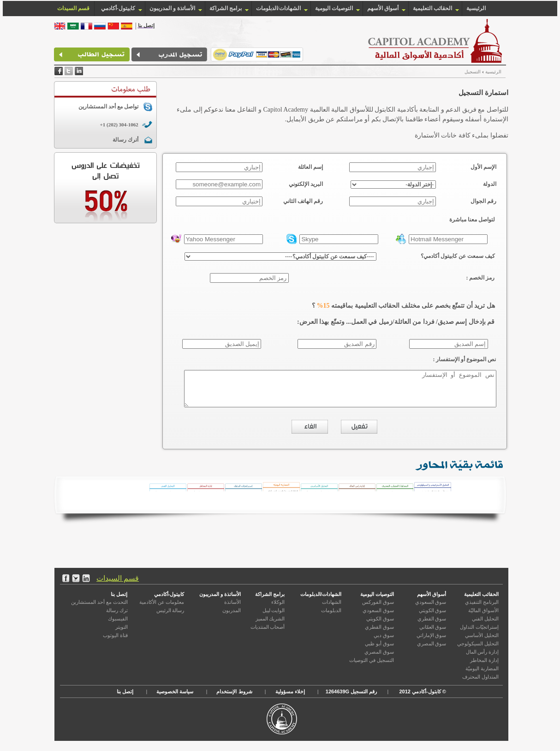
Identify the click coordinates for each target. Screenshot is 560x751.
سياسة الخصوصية (175, 698)
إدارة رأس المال (483, 659)
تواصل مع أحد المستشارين (95, 107)
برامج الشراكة (226, 8)
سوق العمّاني (433, 634)
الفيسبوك (118, 626)
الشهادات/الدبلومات (278, 8)
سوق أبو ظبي (379, 650)
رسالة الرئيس (170, 617)
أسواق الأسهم (383, 8)
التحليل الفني (485, 626)
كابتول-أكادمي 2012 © (422, 698)
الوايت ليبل (274, 617)
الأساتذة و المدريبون (172, 8)
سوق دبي (384, 642)
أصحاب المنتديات (268, 634)
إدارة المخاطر (484, 667)
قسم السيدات (118, 585)
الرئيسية (476, 8)
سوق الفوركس (378, 609)
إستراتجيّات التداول (479, 634)
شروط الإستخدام (234, 698)
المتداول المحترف (480, 684)
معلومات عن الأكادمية (162, 609)
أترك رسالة (112, 140)
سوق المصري (432, 650)
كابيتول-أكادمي (169, 601)
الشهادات (332, 609)
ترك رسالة (117, 617)
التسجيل (460, 72)
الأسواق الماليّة (483, 617)
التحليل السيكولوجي (478, 650)
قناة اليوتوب (115, 642)
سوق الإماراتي (432, 642)
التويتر (122, 634)
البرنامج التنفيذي (482, 609)
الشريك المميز (270, 626)
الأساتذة (232, 609)
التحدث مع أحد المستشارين (99, 609)
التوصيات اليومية (334, 8)
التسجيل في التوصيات (372, 667)
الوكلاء (278, 609)
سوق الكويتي (433, 617)
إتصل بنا (119, 601)
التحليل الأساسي (482, 642)
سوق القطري (432, 626)
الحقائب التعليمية (432, 8)
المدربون (232, 617)
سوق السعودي (431, 609)
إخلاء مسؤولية (290, 698)
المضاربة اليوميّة (482, 675)
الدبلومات (331, 617)
